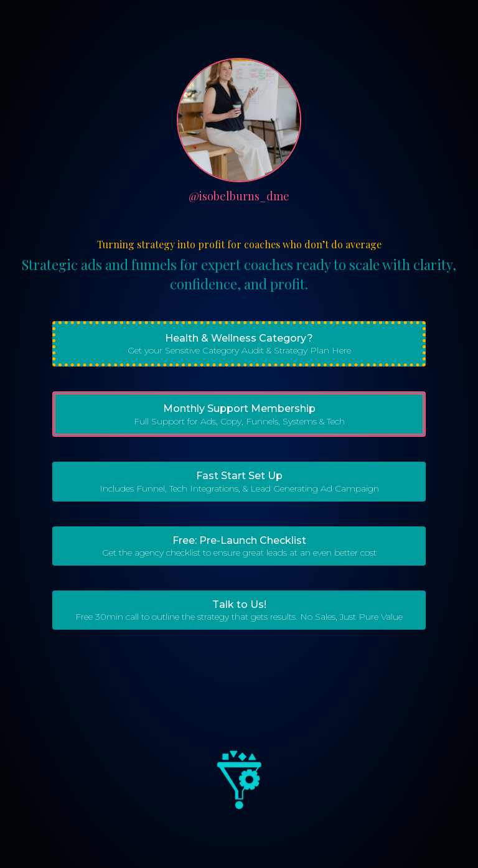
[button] (239, 344)
